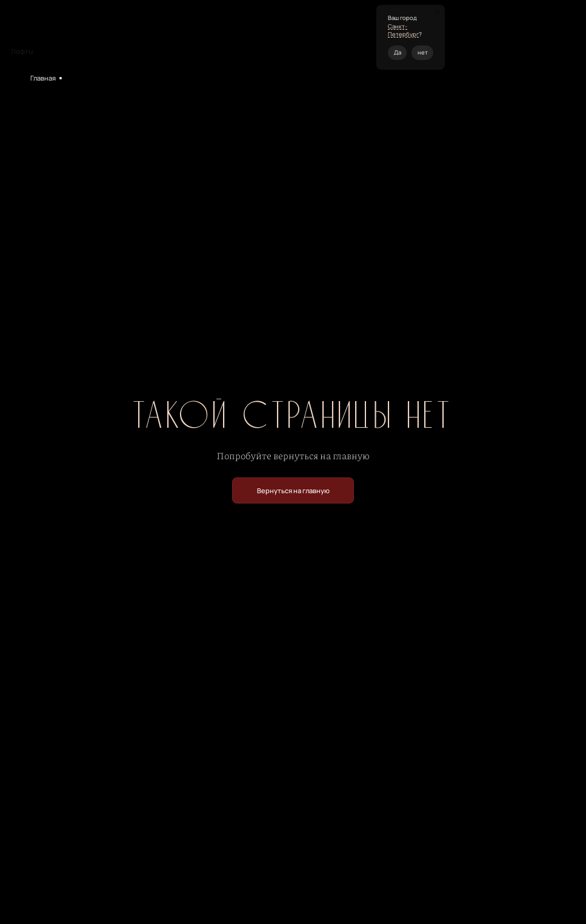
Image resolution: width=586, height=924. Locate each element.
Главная (43, 78)
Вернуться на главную (293, 490)
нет (423, 52)
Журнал (294, 32)
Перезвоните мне (544, 37)
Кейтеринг (202, 32)
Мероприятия (88, 78)
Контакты (259, 32)
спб (460, 37)
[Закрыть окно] (438, 12)
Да (398, 52)
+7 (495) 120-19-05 (488, 37)
